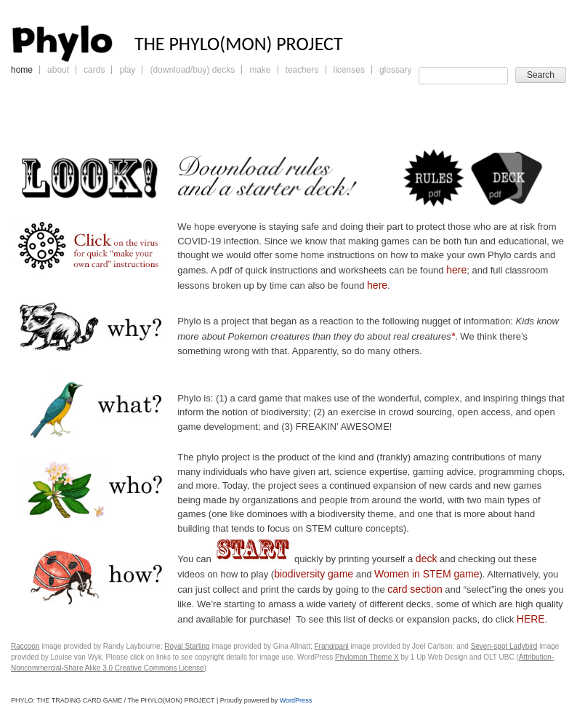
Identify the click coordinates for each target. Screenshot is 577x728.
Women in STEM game (427, 574)
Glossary (396, 70)
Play (127, 70)
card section (415, 589)
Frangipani (332, 646)
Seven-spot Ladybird (504, 646)
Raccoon (25, 646)
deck (427, 559)
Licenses (349, 70)
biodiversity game (314, 574)
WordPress (296, 700)
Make (260, 70)
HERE (531, 619)
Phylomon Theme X (367, 657)
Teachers (302, 70)
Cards (94, 70)
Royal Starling (187, 646)
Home (22, 70)
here (456, 270)
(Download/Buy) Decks (192, 70)
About (58, 70)
